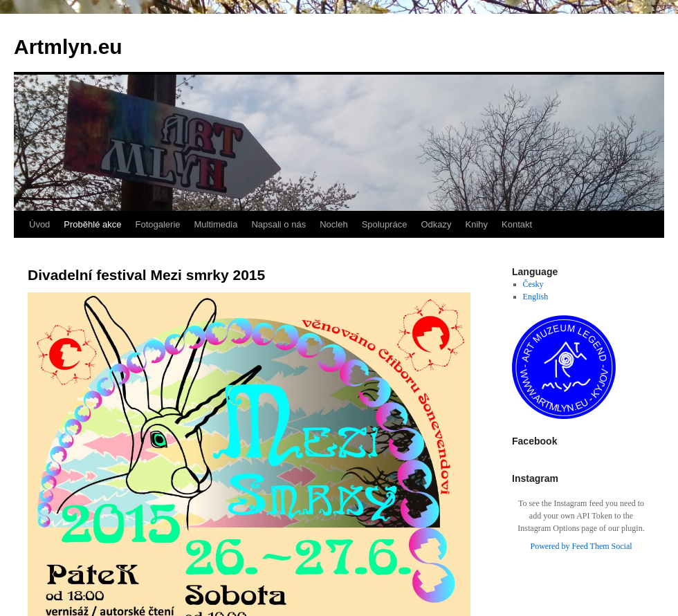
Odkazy (436, 224)
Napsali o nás (278, 224)
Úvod (39, 224)
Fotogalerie (157, 224)
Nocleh (333, 224)
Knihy (477, 224)
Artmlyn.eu (68, 47)
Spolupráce (385, 224)
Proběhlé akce (92, 224)
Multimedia (216, 224)
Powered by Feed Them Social (581, 546)
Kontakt (517, 224)
